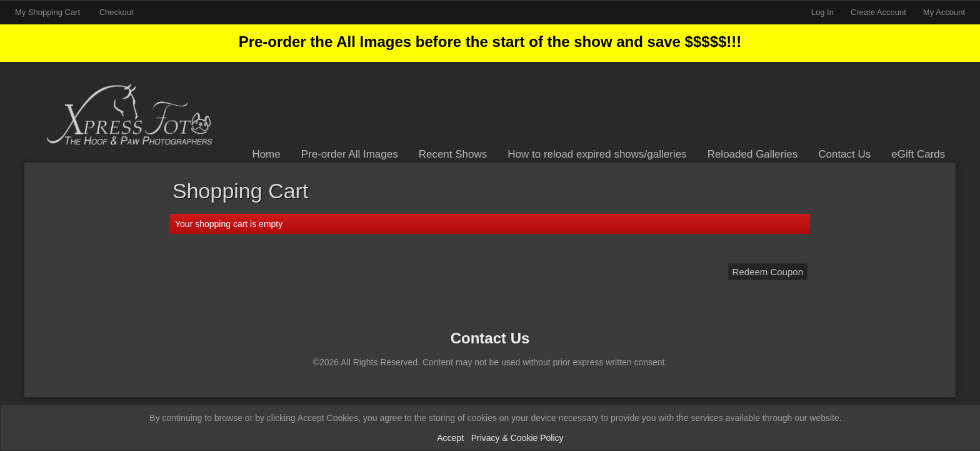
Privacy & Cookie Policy (517, 438)
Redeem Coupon (768, 272)
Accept (450, 438)
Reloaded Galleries (753, 154)
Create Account (878, 12)
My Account (944, 12)
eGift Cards (918, 154)
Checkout (117, 12)
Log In (822, 12)
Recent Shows (453, 154)
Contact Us (844, 154)
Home (266, 154)
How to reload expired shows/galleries (597, 154)
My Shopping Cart (49, 12)
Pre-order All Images (350, 154)
